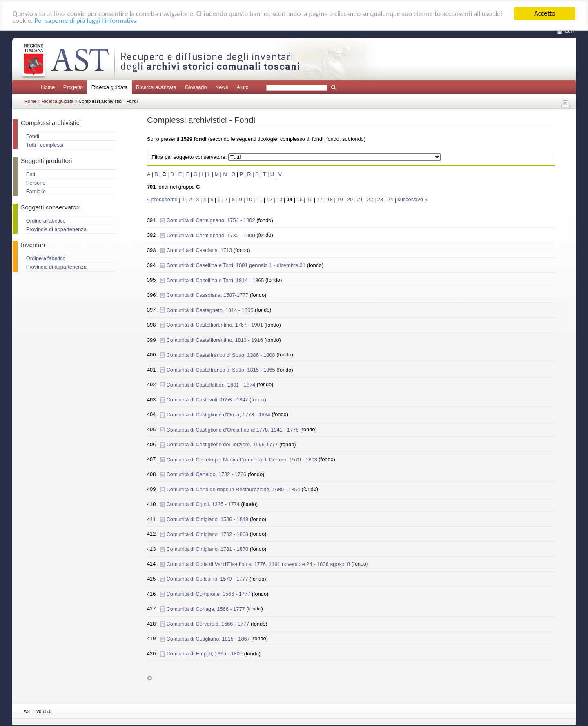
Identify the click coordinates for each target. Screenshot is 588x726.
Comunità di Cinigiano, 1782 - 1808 (208, 534)
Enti (31, 174)
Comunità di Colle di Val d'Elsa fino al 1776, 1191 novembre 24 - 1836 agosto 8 (259, 564)
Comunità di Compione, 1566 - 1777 (209, 594)
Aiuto (242, 87)
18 (330, 199)
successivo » (412, 199)
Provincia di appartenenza (56, 229)
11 (259, 199)
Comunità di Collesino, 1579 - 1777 (208, 579)
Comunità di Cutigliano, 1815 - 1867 (209, 638)
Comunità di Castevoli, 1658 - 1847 (208, 400)
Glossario (196, 87)
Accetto (545, 13)
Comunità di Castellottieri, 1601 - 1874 (212, 384)
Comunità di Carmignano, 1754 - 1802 (212, 220)
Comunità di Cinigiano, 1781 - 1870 (208, 549)
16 (310, 199)
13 (279, 199)
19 (340, 199)
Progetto (73, 87)
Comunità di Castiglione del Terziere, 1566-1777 (223, 444)
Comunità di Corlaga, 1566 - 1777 (207, 609)
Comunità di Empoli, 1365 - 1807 (205, 654)
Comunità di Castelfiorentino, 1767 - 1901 (216, 325)
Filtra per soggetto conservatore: (189, 157)
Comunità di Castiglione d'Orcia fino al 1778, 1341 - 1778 (234, 429)
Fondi (33, 136)
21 (360, 199)
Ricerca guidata (58, 101)
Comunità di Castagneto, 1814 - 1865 (211, 310)
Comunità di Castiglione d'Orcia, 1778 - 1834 (219, 414)
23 (380, 199)
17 (320, 199)
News (222, 87)
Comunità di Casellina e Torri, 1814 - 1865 (216, 280)
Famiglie (36, 191)
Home (48, 87)
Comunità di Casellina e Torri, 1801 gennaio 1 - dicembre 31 (237, 265)
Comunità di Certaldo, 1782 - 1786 (207, 474)
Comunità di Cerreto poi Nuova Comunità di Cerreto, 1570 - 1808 (243, 459)
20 (350, 199)
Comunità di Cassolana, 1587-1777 (208, 295)
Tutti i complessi (45, 145)
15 (300, 199)
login (570, 31)
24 (390, 199)
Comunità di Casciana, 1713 (200, 250)
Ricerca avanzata (156, 87)
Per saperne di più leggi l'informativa (86, 20)
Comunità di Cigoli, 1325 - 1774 (204, 504)
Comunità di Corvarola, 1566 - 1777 (209, 624)
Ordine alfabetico (46, 221)
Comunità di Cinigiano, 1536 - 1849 (208, 519)
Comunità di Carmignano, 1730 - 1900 (212, 235)
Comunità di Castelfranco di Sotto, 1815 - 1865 (222, 370)
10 (249, 199)
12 (269, 199)
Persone (36, 183)
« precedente (163, 199)
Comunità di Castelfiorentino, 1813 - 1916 (216, 340)
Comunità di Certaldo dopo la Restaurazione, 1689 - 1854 (234, 489)
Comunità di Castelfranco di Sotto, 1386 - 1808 (222, 355)
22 (370, 199)
